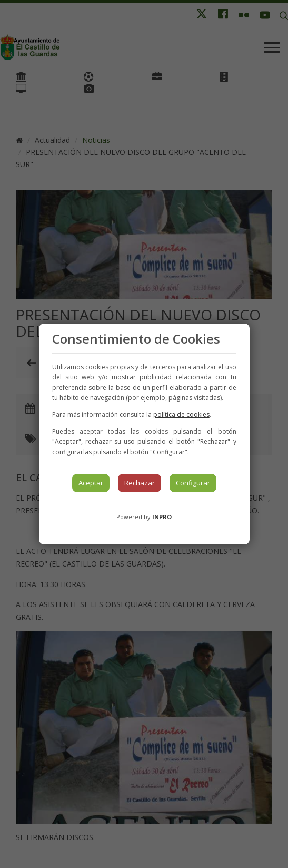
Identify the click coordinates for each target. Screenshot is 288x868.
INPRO (162, 517)
